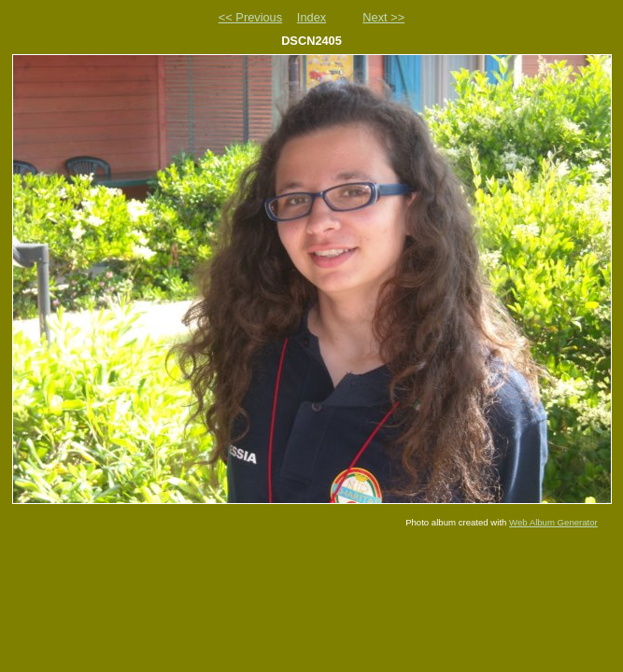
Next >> (383, 17)
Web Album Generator (553, 522)
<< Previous (250, 17)
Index (311, 17)
